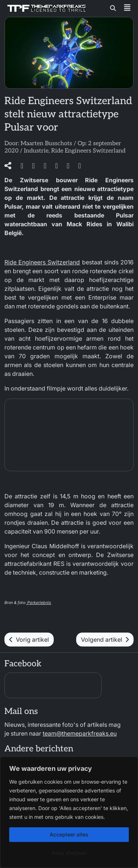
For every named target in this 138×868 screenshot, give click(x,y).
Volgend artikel (105, 640)
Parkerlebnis (39, 603)
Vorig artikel (29, 640)
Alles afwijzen (69, 853)
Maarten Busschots (46, 144)
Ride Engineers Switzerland (88, 151)
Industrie (36, 151)
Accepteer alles (69, 834)
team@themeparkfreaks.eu (80, 733)
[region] (69, 812)
